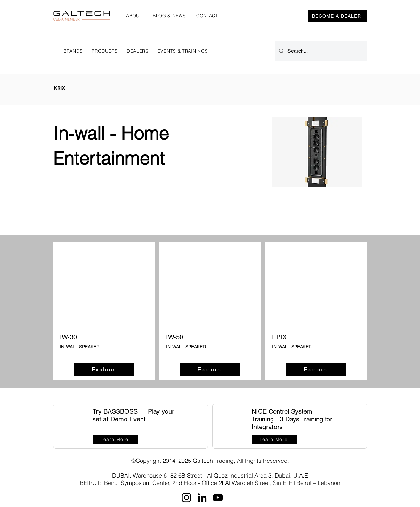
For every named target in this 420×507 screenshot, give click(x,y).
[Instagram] (186, 498)
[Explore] (104, 369)
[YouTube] (218, 498)
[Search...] (320, 51)
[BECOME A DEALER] (337, 16)
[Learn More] (115, 439)
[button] (138, 51)
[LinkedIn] (202, 498)
